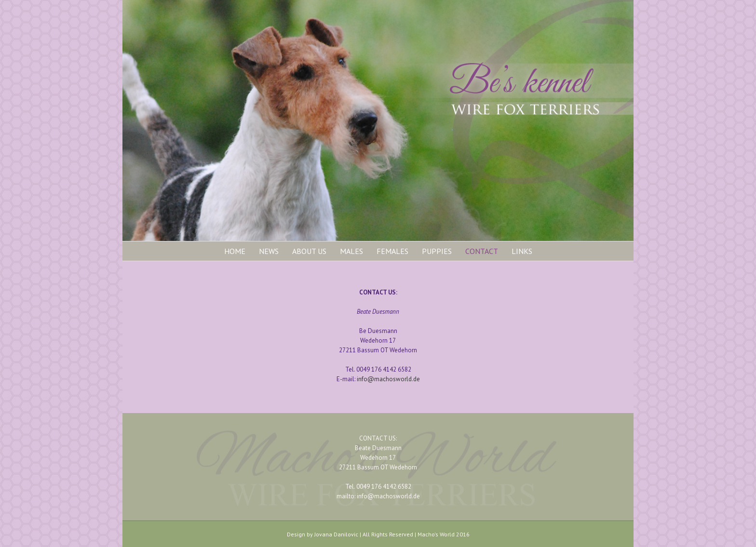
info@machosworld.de (388, 379)
